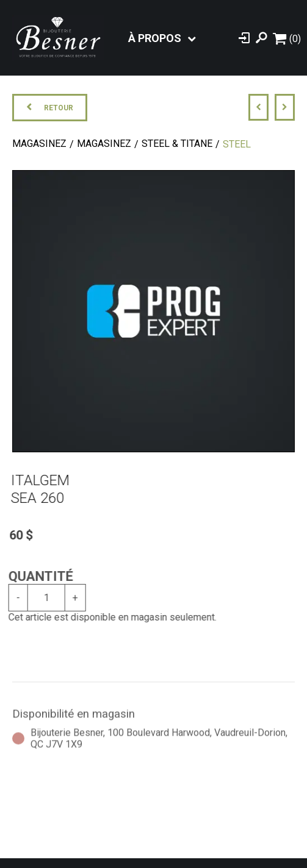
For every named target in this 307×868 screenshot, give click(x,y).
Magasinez (39, 144)
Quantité (36, 576)
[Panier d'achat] (287, 38)
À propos (155, 38)
